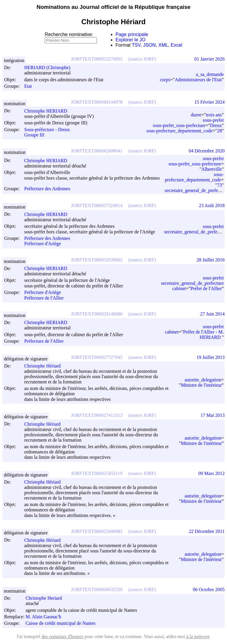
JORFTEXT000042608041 (97, 151)
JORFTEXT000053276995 (97, 59)
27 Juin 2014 (212, 314)
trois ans (214, 115)
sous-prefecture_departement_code (179, 131)
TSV (136, 45)
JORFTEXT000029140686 (97, 314)
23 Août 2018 (212, 205)
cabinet (179, 288)
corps (165, 80)
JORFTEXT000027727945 (97, 357)
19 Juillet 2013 (211, 357)
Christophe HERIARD (48, 111)
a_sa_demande (210, 74)
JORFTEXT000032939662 (97, 260)
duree (196, 115)
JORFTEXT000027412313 (97, 415)
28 (219, 131)
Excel (177, 45)
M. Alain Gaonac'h (46, 617)
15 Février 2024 (210, 102)
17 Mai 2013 (213, 415)
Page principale (132, 34)
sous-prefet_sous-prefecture (179, 125)
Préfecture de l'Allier (44, 298)
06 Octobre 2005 (209, 589)
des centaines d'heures (62, 636)
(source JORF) (142, 59)
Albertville (211, 169)
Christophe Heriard (46, 598)
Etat (28, 86)
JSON (149, 45)
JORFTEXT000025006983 (97, 531)
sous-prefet (213, 120)
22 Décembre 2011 (207, 531)
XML (163, 45)
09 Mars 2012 (211, 473)
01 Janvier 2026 (210, 59)
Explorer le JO (130, 40)
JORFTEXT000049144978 (97, 102)
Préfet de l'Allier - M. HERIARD (203, 335)
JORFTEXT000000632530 (97, 589)
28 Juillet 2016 (211, 260)
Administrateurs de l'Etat (198, 80)
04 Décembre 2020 (207, 151)
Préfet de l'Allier (206, 288)
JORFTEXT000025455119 (97, 473)
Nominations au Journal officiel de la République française (114, 7)
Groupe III (34, 135)
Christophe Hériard (45, 366)
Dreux (216, 125)
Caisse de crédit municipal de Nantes (60, 623)
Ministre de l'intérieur (201, 385)
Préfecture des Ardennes (47, 189)
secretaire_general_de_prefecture (195, 232)
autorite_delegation (203, 380)
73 (219, 185)
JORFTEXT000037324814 (97, 205)
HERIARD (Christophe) (50, 68)
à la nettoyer (198, 636)
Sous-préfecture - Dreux (47, 130)
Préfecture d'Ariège (43, 244)
